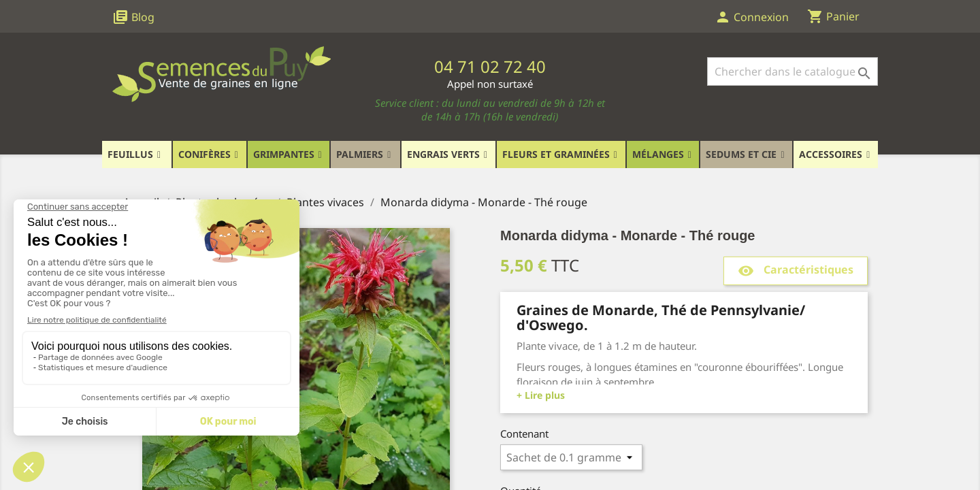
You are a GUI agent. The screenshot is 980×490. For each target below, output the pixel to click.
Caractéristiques (796, 271)
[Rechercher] (793, 71)
